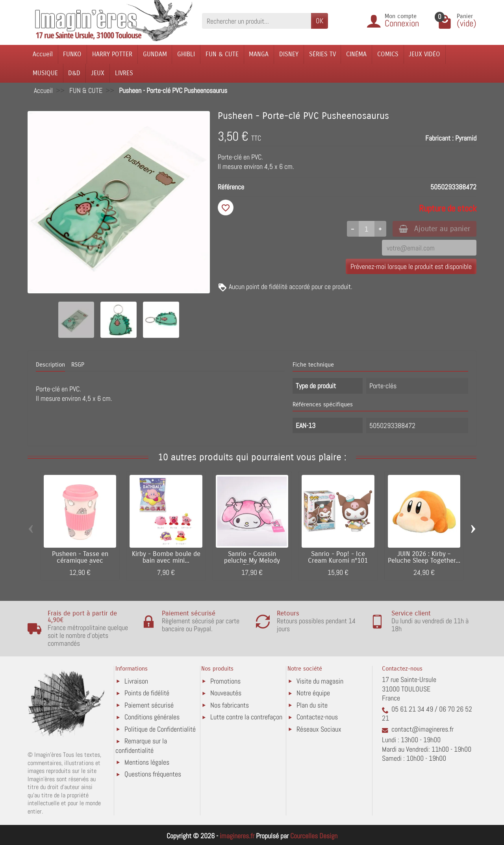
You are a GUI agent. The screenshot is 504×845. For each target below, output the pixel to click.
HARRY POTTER (112, 54)
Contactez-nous (317, 717)
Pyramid (466, 138)
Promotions (225, 681)
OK (320, 21)
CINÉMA (356, 54)
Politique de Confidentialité (160, 729)
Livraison (136, 681)
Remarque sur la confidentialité (141, 746)
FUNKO (72, 54)
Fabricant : (439, 138)
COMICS (388, 54)
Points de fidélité (147, 693)
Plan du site (312, 705)
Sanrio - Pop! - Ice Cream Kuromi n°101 (338, 557)
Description (50, 365)
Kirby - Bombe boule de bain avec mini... (166, 557)
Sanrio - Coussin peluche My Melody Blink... (252, 561)
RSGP (78, 365)
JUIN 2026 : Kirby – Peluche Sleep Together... (424, 557)
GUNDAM (155, 54)
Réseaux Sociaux (319, 729)
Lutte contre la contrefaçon (246, 717)
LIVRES (124, 73)
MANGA (259, 54)
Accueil (43, 54)
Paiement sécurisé (149, 705)
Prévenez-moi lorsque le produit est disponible (411, 266)
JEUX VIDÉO (424, 54)
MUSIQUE (45, 73)
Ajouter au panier (435, 229)
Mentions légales (147, 762)
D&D (74, 73)
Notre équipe (313, 693)
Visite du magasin (320, 681)
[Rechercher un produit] (257, 21)
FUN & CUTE (222, 54)
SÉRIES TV (322, 54)
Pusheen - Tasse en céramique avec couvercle (80, 561)
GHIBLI (186, 54)
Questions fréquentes (153, 774)
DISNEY (289, 54)
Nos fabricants (230, 705)
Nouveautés (226, 693)
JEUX (98, 73)
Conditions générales (152, 717)
